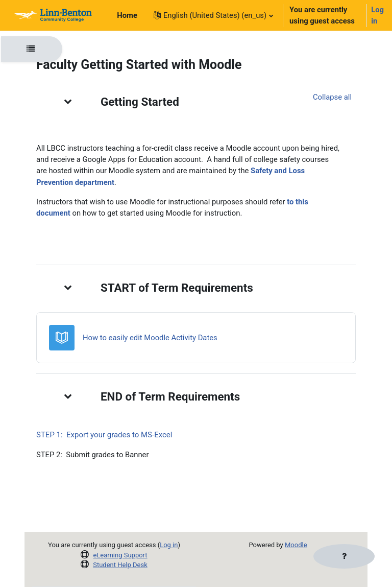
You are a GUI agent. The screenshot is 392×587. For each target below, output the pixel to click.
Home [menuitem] (127, 15)
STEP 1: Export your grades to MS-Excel (104, 435)
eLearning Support (120, 555)
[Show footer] (344, 556)
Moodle (296, 545)
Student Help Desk (120, 565)
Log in (377, 15)
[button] (213, 15)
